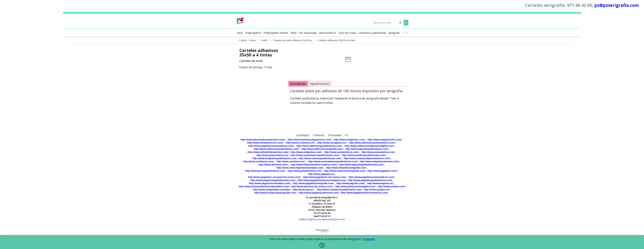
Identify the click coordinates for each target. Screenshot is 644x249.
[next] (407, 33)
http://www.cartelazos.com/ (258, 161)
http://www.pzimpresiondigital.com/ (355, 186)
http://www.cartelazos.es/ (291, 161)
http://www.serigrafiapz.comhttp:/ (272, 190)
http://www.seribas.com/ (392, 186)
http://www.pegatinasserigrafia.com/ (313, 183)
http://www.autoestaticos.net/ (378, 152)
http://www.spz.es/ (303, 190)
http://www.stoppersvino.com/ (385, 140)
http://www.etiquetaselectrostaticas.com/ (314, 165)
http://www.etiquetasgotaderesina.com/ (361, 165)
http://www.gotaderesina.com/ (305, 171)
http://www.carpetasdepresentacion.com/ (367, 158)
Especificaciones (320, 84)
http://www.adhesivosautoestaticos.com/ (372, 143)
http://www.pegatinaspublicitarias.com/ (370, 180)
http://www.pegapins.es (321, 174)
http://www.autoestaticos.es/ (273, 155)
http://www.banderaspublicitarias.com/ (364, 155)
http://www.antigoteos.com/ (349, 140)
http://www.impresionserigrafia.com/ (345, 171)
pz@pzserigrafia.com (617, 5)
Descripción (298, 84)
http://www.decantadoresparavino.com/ (263, 140)
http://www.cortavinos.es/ (300, 143)
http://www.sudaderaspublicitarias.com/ (339, 190)
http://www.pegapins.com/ (382, 171)
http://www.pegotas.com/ (350, 183)
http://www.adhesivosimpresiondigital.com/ (369, 146)
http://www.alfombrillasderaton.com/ (268, 152)
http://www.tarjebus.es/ (377, 190)
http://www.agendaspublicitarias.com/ (367, 149)
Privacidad (369, 239)
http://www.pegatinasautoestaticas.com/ (271, 146)
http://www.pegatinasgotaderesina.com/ (273, 180)
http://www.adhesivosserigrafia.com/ (322, 149)
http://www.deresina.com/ (273, 165)
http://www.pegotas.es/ (380, 183)
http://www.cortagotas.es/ (332, 143)
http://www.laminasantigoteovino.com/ (309, 140)
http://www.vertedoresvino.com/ (265, 143)
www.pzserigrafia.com (333, 219)
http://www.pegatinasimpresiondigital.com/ (322, 180)
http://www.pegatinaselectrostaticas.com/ (364, 193)
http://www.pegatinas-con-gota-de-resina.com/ (274, 177)
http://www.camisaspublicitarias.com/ (320, 158)
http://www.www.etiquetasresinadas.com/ (300, 168)
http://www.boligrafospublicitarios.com (275, 158)
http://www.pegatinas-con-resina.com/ (324, 177)
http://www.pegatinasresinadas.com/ (269, 183)
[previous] (403, 33)
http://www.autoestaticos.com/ (341, 152)
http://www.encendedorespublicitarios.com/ (333, 161)
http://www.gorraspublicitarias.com (265, 171)
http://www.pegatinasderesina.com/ (319, 193)
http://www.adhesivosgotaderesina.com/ (319, 146)
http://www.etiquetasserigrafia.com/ (346, 168)
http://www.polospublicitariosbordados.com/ (264, 186)
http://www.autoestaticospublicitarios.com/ (315, 155)
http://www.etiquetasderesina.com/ (379, 161)
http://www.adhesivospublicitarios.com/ (276, 149)
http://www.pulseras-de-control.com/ (312, 186)
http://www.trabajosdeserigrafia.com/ (275, 193)
